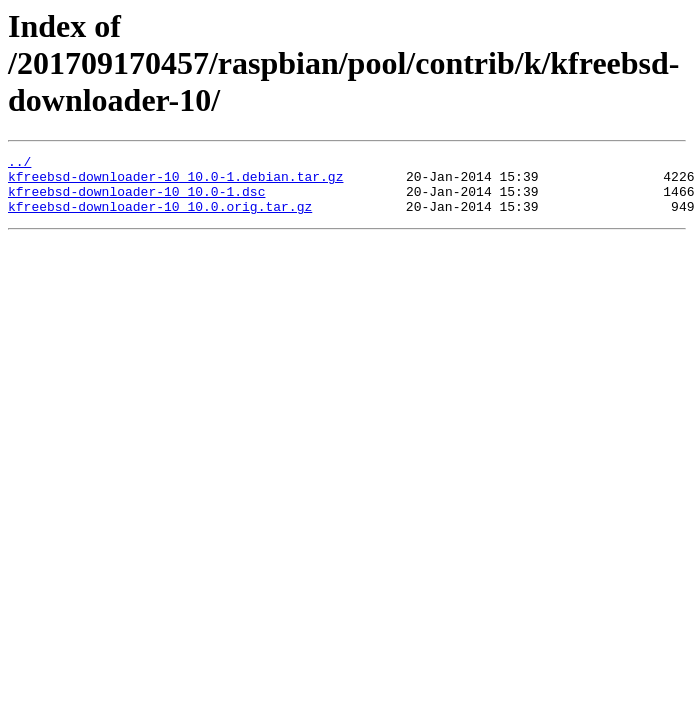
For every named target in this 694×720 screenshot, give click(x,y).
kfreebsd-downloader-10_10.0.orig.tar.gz (160, 218)
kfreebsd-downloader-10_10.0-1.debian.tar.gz (175, 182)
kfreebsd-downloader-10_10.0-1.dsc (136, 200)
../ (19, 164)
